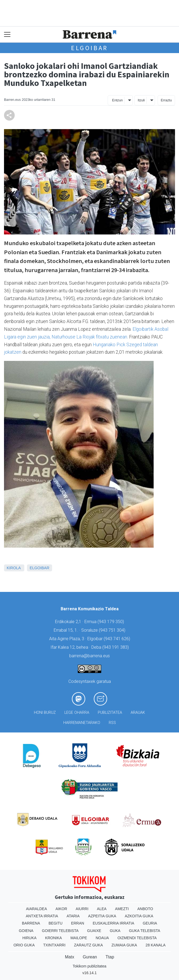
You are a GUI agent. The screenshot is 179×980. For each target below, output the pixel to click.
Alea (102, 909)
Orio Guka (24, 945)
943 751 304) (113, 630)
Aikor (61, 909)
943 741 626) (118, 639)
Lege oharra (77, 713)
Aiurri (82, 909)
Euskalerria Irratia (113, 923)
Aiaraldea (36, 909)
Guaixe (94, 931)
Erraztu (166, 100)
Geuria (150, 923)
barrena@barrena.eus (89, 656)
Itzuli (141, 100)
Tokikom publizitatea (89, 966)
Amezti (122, 909)
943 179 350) (111, 622)
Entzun (118, 100)
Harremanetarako (82, 723)
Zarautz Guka (88, 945)
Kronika (54, 938)
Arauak (138, 713)
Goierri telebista (60, 931)
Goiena (26, 931)
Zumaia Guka (124, 945)
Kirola (14, 568)
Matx (70, 957)
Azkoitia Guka (139, 916)
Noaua (102, 938)
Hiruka (30, 938)
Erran (78, 923)
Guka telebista (145, 931)
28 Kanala (156, 945)
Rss (112, 723)
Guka (115, 931)
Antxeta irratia (42, 916)
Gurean (90, 957)
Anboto (145, 909)
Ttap (110, 957)
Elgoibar (89, 48)
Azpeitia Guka (102, 916)
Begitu (56, 923)
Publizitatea (110, 713)
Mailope (79, 938)
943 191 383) (116, 647)
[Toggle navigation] (7, 35)
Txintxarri (54, 945)
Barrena (31, 923)
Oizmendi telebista (137, 938)
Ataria (73, 916)
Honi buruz (45, 713)
